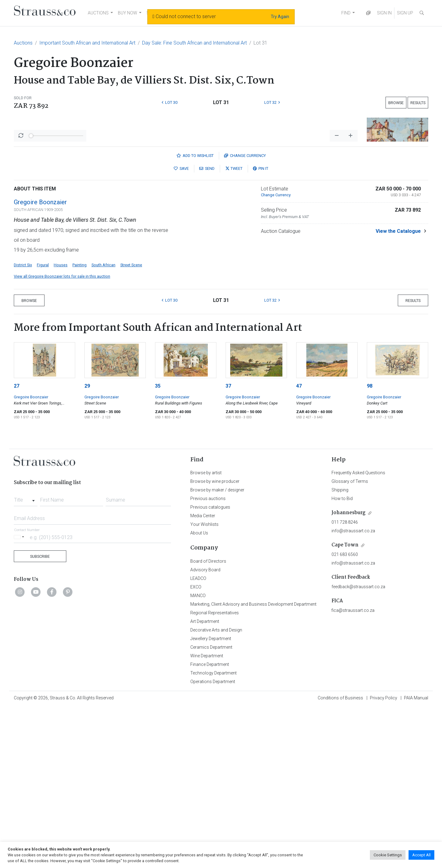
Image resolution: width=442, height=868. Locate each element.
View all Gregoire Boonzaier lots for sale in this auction (62, 437)
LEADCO (198, 739)
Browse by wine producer (215, 642)
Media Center (203, 677)
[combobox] (26, 659)
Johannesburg (349, 674)
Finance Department (210, 825)
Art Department (205, 782)
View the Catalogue (398, 392)
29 (87, 547)
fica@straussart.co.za (353, 771)
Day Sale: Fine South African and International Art (194, 43)
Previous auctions (208, 659)
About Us (199, 694)
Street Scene (131, 426)
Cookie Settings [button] (388, 855)
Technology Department (213, 834)
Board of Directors (208, 722)
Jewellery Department (211, 800)
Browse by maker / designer (217, 651)
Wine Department (207, 817)
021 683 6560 (345, 715)
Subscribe (40, 717)
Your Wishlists (204, 685)
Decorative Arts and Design (216, 791)
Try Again (280, 17)
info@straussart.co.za (353, 692)
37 (228, 547)
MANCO (198, 757)
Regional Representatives (215, 774)
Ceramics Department (211, 808)
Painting (79, 426)
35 (158, 547)
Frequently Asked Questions (358, 634)
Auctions (23, 43)
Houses (61, 426)
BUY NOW (128, 13)
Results (418, 103)
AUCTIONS (98, 13)
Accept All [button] (421, 855)
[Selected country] (20, 698)
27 (17, 547)
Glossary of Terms (350, 642)
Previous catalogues (210, 668)
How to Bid (342, 659)
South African (103, 426)
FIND (346, 13)
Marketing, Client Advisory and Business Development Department (253, 765)
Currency (245, 317)
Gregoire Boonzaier (40, 363)
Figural (43, 426)
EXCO (196, 748)
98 (370, 547)
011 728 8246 (345, 683)
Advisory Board (205, 731)
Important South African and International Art (87, 43)
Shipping (340, 651)
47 (299, 547)
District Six (23, 426)
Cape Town (345, 706)
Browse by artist (206, 634)
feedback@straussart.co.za (358, 748)
